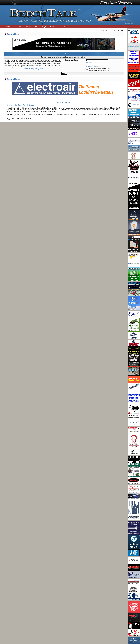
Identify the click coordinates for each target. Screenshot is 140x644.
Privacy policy (39, 69)
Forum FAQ (22, 105)
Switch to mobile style (64, 103)
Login (44, 27)
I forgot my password (93, 66)
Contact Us (30, 105)
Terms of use (28, 69)
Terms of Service (12, 105)
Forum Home (14, 34)
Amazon (18, 27)
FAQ (36, 27)
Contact (28, 27)
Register (53, 27)
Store (63, 27)
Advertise (7, 27)
